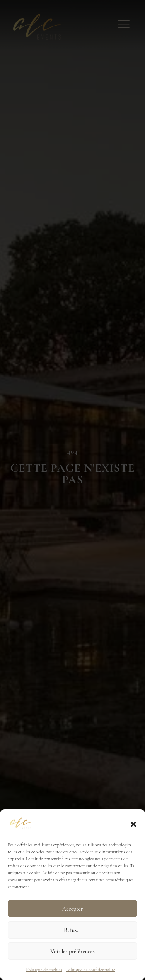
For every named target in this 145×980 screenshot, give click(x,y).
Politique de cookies (44, 970)
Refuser (72, 930)
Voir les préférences (72, 951)
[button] (133, 824)
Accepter (72, 909)
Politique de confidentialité (90, 970)
